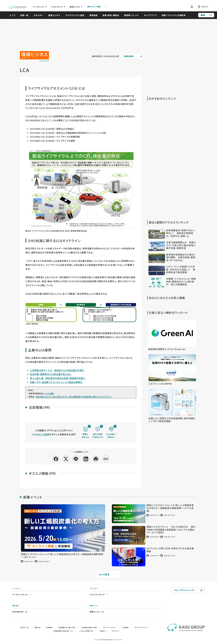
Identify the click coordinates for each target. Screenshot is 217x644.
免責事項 (51, 627)
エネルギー (38, 15)
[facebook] (56, 459)
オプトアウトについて (143, 627)
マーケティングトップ (22, 594)
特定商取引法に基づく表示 (68, 627)
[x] (66, 459)
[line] (76, 459)
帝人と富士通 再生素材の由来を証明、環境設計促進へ (58, 378)
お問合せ (104, 631)
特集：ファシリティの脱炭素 (174, 15)
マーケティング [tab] (40, 7)
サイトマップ (115, 631)
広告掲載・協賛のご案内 (91, 627)
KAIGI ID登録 (42, 434)
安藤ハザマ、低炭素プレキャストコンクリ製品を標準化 (56, 382)
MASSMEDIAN (20, 612)
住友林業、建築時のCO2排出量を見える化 (51, 374)
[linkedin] (86, 459)
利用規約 (127, 627)
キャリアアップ (150, 15)
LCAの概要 (49, 393)
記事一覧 (24, 15)
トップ (12, 15)
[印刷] (96, 459)
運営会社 (39, 627)
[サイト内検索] (206, 15)
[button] (172, 234)
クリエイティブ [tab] (58, 7)
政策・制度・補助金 (111, 15)
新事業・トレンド (132, 15)
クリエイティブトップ (99, 594)
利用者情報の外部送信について (65, 631)
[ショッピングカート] (192, 7)
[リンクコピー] (106, 459)
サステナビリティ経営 (75, 15)
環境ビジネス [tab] (76, 7)
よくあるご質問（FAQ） (88, 631)
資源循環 (93, 15)
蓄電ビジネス (54, 15)
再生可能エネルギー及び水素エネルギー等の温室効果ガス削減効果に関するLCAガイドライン (74, 397)
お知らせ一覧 (26, 627)
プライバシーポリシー (111, 627)
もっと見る (109, 574)
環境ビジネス (97, 612)
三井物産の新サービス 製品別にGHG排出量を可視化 (57, 370)
